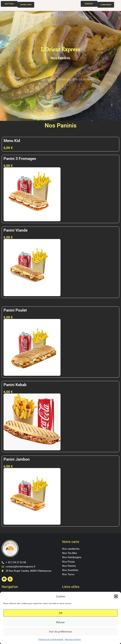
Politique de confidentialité (51, 639)
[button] (116, 596)
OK (61, 613)
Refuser (60, 622)
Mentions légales (73, 639)
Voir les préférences (60, 631)
